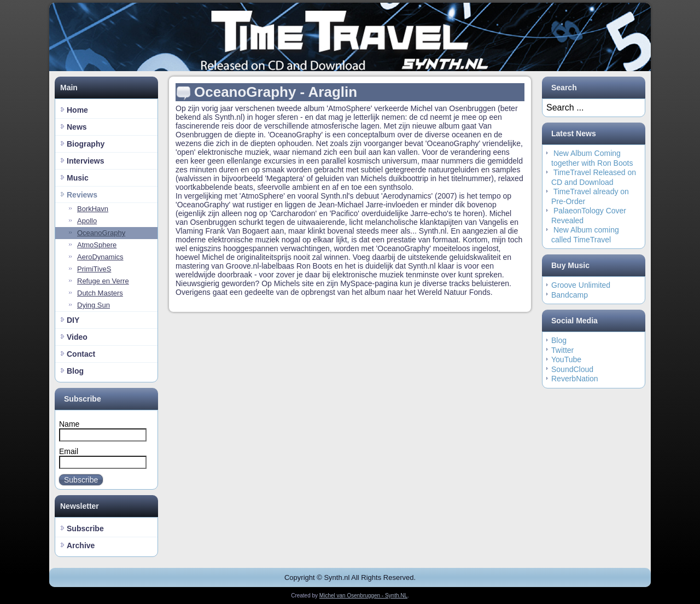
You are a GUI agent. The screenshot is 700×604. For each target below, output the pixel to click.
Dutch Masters (100, 293)
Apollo (87, 221)
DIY (73, 320)
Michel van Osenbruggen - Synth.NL (363, 596)
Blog (75, 371)
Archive (81, 545)
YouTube (566, 359)
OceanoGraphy (101, 233)
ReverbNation (575, 379)
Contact (81, 354)
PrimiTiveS (94, 269)
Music (78, 178)
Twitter (562, 350)
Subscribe (81, 480)
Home (77, 110)
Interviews (85, 161)
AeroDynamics (100, 257)
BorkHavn (93, 209)
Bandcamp (570, 295)
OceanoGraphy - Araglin (276, 92)
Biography (86, 144)
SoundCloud (572, 369)
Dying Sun (94, 305)
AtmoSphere (97, 245)
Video (77, 337)
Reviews (82, 195)
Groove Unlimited (581, 285)
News (77, 127)
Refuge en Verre (103, 281)
